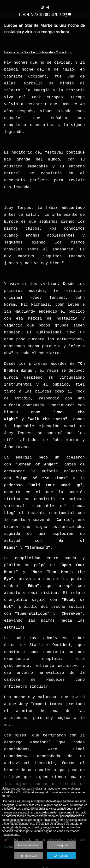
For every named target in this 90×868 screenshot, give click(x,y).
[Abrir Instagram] (42, 7)
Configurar (61, 845)
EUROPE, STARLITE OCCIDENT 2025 (45, 15)
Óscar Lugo (64, 52)
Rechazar (29, 856)
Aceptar (61, 856)
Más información (29, 845)
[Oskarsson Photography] (45, 2)
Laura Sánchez (27, 52)
